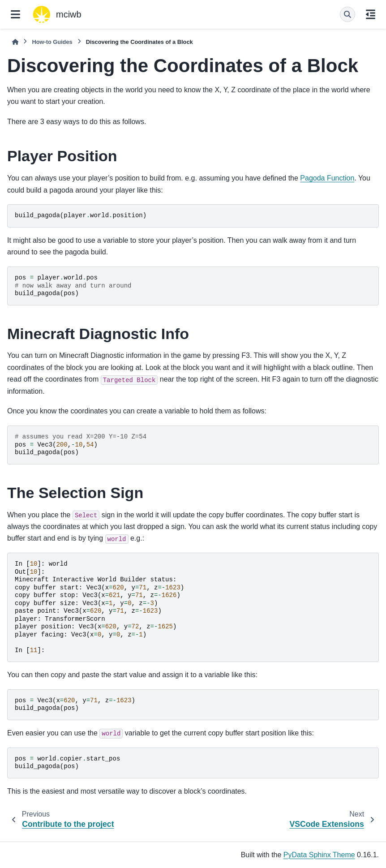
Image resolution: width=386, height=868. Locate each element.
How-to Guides (52, 42)
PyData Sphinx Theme (319, 855)
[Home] (15, 42)
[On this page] (371, 14)
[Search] (347, 14)
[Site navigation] (15, 14)
